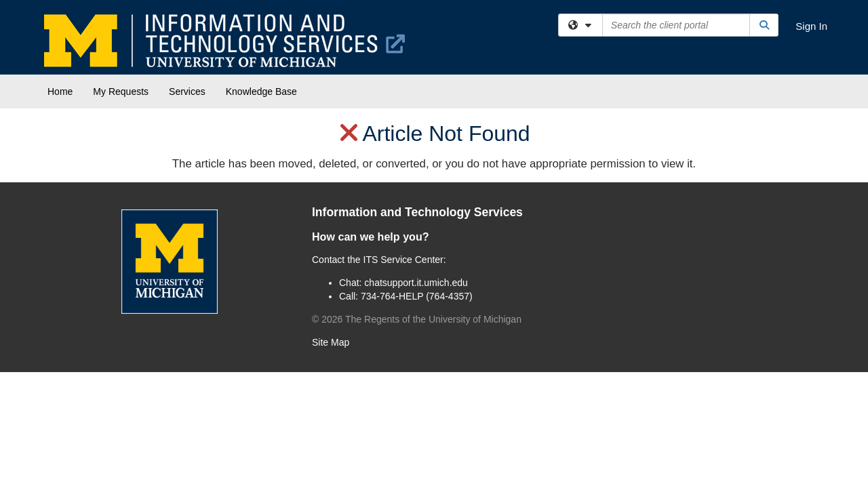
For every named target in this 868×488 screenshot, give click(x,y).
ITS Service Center (403, 260)
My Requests (121, 91)
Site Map (331, 342)
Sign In (811, 26)
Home (60, 91)
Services (187, 91)
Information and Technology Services (417, 212)
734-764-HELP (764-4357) (417, 296)
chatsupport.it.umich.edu (416, 283)
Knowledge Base (261, 91)
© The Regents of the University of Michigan (417, 319)
